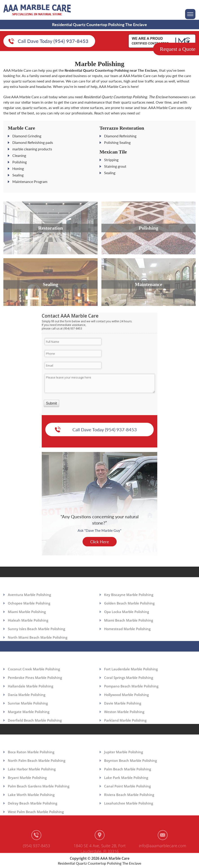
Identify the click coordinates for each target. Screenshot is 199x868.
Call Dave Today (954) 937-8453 (53, 41)
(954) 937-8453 (36, 852)
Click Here (100, 546)
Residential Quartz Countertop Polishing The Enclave (99, 863)
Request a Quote (178, 49)
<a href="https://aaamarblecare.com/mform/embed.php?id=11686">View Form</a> (99, 367)
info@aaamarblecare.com (163, 852)
